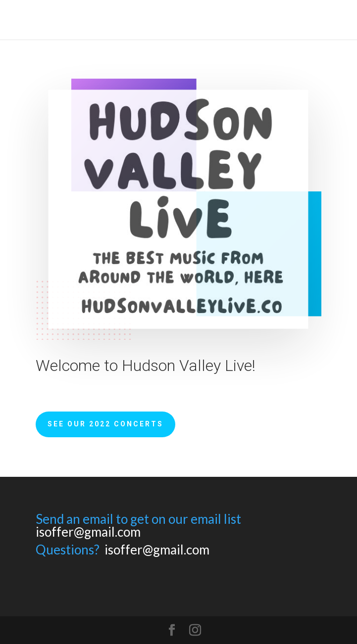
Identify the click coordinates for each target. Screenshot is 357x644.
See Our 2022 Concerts (105, 424)
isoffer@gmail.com (88, 532)
